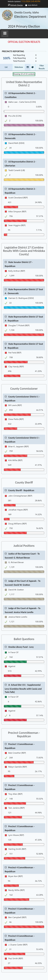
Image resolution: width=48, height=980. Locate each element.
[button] (5, 34)
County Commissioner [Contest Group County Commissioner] (24, 389)
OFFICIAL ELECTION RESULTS (24, 42)
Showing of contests (24, 74)
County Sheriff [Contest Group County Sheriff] (24, 482)
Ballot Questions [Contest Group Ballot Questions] (24, 639)
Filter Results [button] (42, 67)
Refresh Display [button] (17, 5)
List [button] (6, 67)
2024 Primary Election (24, 26)
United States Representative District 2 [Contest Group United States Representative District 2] (24, 84)
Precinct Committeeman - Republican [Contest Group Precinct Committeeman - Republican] (24, 734)
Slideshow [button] (19, 67)
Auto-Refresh (33, 5)
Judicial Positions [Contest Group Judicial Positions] (24, 546)
